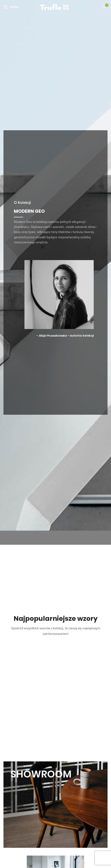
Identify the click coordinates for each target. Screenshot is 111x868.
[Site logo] (56, 7)
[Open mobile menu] (11, 7)
